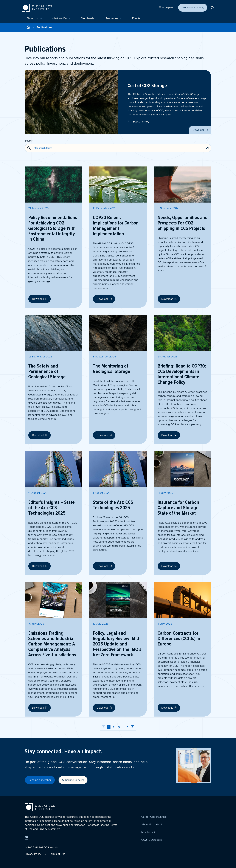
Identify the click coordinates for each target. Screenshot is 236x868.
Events (136, 18)
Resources (114, 18)
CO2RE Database (152, 840)
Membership (88, 18)
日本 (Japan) (166, 8)
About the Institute (152, 824)
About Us (34, 18)
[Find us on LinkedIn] (26, 838)
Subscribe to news (73, 780)
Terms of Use (57, 854)
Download (201, 130)
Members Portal (193, 8)
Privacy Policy (33, 854)
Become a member (40, 780)
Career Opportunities (154, 817)
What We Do (62, 18)
